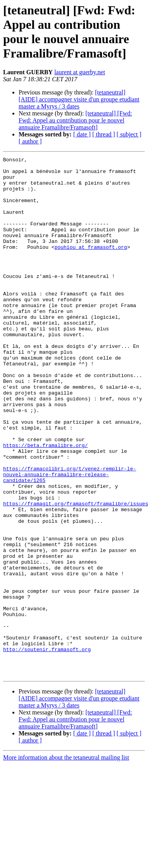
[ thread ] (104, 134)
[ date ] (82, 134)
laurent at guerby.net (80, 72)
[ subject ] (129, 134)
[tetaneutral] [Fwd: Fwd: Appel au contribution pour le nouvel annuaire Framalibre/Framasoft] (75, 120)
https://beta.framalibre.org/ (45, 503)
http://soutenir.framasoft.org (47, 748)
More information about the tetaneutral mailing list (66, 861)
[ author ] (30, 141)
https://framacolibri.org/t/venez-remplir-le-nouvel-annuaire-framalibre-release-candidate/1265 (70, 538)
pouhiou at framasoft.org (91, 265)
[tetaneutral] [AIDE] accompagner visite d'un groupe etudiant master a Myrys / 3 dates (79, 99)
